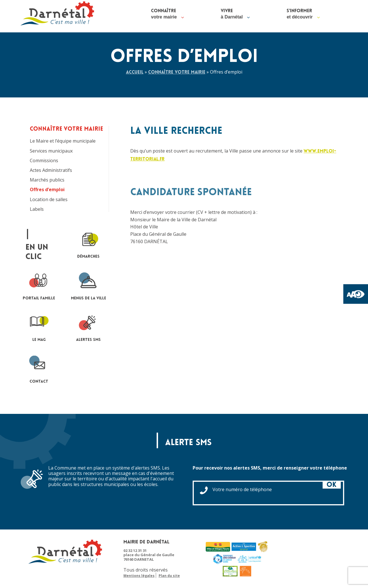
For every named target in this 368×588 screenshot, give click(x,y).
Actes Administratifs (51, 170)
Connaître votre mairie (177, 72)
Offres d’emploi (47, 190)
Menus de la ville (89, 286)
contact (39, 369)
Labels (37, 209)
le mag (39, 327)
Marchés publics (47, 180)
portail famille (39, 286)
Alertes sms (88, 327)
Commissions (44, 161)
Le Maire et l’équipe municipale (63, 141)
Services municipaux (51, 151)
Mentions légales (139, 576)
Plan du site (169, 576)
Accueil (135, 72)
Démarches (89, 244)
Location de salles (49, 200)
